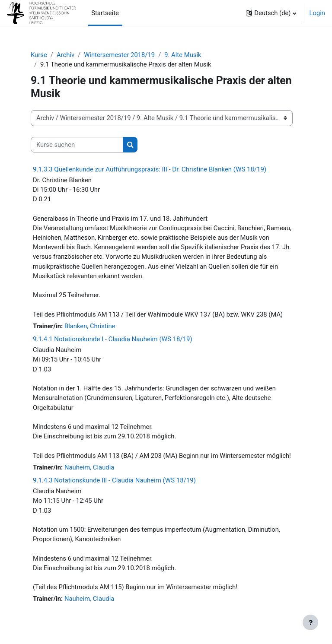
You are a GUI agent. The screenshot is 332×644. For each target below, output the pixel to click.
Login (318, 13)
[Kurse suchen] (77, 145)
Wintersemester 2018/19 (119, 55)
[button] (271, 13)
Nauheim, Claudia (89, 467)
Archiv (65, 55)
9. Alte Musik (183, 55)
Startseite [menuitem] (105, 13)
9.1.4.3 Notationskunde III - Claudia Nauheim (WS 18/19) (114, 480)
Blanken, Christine (90, 326)
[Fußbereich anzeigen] (310, 622)
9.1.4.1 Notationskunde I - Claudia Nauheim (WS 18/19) (113, 339)
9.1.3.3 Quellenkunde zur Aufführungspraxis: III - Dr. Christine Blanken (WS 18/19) (150, 169)
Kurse (39, 55)
